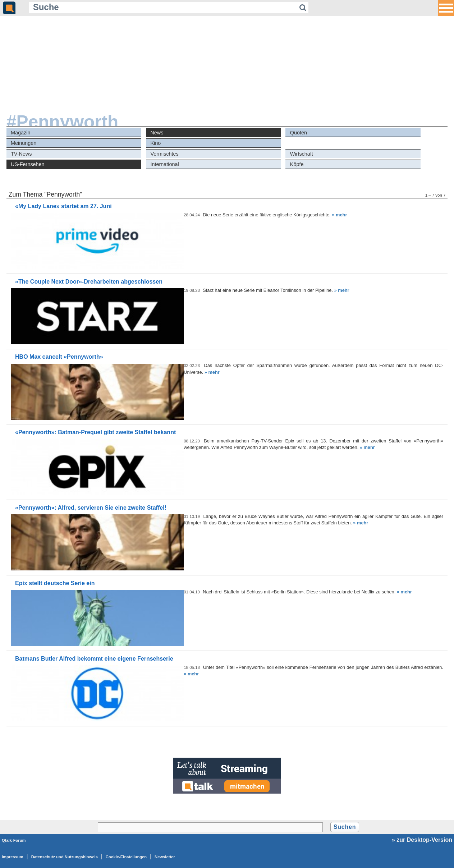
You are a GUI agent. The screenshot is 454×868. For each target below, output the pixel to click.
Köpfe (297, 164)
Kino (155, 143)
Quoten (299, 133)
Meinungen (24, 143)
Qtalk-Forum (14, 840)
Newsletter (165, 857)
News (157, 133)
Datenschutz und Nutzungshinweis (65, 857)
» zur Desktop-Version (422, 840)
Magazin (20, 133)
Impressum (13, 857)
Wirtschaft (302, 154)
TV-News (21, 154)
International (164, 164)
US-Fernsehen (28, 164)
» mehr (339, 215)
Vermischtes (164, 154)
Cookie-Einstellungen (126, 857)
